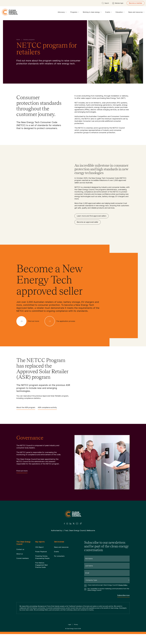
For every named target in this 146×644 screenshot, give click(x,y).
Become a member (136, 3)
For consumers (59, 556)
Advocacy (62, 13)
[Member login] (118, 3)
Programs (75, 13)
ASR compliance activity (47, 408)
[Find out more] (29, 321)
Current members (23, 558)
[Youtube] (77, 524)
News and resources (136, 13)
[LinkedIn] (70, 524)
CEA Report (39, 547)
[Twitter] (74, 524)
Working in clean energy (92, 13)
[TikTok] (81, 524)
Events (109, 13)
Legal (70, 624)
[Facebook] (64, 524)
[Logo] (73, 514)
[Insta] (67, 524)
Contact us (20, 549)
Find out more (22, 471)
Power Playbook (41, 552)
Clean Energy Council (72, 629)
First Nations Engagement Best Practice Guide (41, 565)
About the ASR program (26, 408)
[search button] (105, 3)
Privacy (76, 624)
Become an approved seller (88, 222)
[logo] (10, 12)
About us (20, 554)
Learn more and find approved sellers (92, 216)
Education (120, 13)
